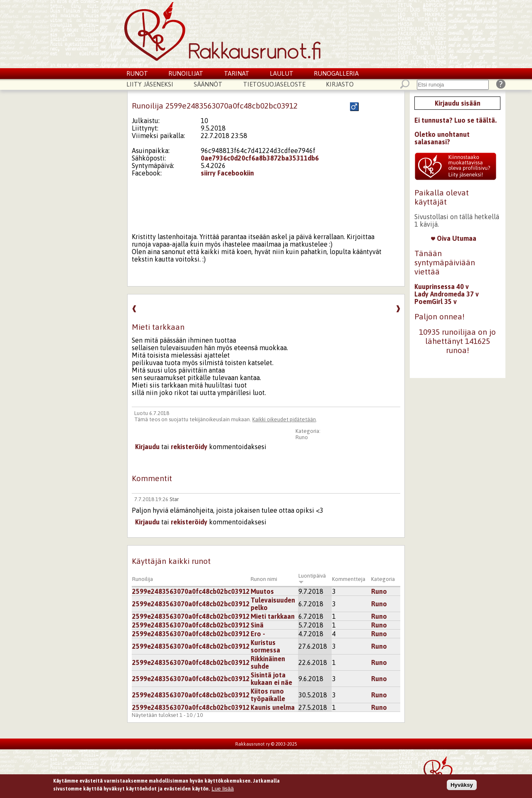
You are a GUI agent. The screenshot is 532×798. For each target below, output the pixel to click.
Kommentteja (349, 579)
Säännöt (208, 84)
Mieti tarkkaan (273, 616)
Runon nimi (264, 579)
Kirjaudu (147, 447)
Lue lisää (223, 789)
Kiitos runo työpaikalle (268, 695)
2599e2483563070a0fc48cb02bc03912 (191, 591)
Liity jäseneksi (150, 84)
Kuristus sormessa (265, 646)
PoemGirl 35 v (436, 301)
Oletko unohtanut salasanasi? (442, 138)
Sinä (257, 625)
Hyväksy (462, 785)
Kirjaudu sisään (458, 103)
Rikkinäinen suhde (268, 662)
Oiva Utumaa (454, 238)
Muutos (262, 591)
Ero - (258, 634)
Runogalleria (336, 73)
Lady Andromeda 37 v (447, 294)
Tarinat (237, 73)
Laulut (282, 73)
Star (174, 499)
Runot (137, 73)
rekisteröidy (189, 447)
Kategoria (383, 579)
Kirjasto (340, 84)
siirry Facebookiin (227, 173)
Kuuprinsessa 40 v (442, 287)
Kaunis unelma (273, 707)
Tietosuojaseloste (274, 84)
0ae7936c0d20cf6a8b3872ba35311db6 (260, 158)
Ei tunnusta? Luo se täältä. (456, 120)
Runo (302, 437)
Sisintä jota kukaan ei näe (271, 679)
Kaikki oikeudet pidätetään (284, 419)
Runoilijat (186, 73)
